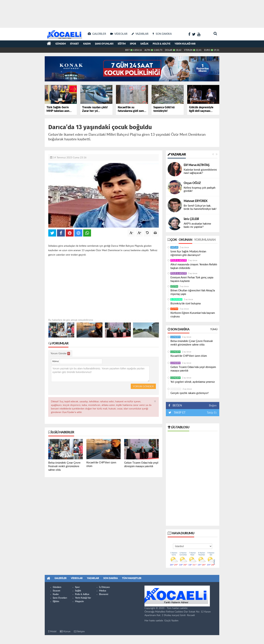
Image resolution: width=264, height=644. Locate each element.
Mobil (52, 631)
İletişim (79, 631)
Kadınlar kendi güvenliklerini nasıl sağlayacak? (200, 171)
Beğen (213, 406)
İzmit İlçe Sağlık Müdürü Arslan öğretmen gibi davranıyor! (188, 253)
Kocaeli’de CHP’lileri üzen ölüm (189, 356)
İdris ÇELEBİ (191, 219)
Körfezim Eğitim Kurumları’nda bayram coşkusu (193, 315)
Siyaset (74, 44)
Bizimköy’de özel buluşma (186, 304)
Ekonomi (176, 389)
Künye (65, 631)
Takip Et (212, 413)
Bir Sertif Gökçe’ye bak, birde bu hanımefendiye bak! (200, 207)
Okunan (185, 240)
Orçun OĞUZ (192, 183)
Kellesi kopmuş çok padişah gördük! (200, 189)
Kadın (87, 44)
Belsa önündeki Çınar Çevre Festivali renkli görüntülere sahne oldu (192, 343)
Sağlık (144, 44)
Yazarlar (177, 155)
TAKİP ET (179, 413)
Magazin (79, 602)
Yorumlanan (205, 240)
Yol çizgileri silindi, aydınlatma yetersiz (193, 382)
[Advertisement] (132, 12)
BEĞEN (176, 406)
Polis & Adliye (161, 44)
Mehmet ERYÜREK (196, 201)
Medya (103, 591)
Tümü (214, 329)
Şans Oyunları (104, 44)
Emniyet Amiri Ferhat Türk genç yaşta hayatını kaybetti (192, 279)
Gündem (61, 44)
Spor (133, 44)
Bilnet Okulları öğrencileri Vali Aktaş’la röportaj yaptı (193, 292)
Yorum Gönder (60, 354)
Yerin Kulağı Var (185, 44)
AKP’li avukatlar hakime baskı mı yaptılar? (197, 225)
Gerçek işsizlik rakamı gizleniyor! (190, 393)
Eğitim (122, 44)
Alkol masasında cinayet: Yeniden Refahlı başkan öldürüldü (194, 266)
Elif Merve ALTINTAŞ (197, 165)
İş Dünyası (176, 299)
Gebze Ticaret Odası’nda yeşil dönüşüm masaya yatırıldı (193, 369)
